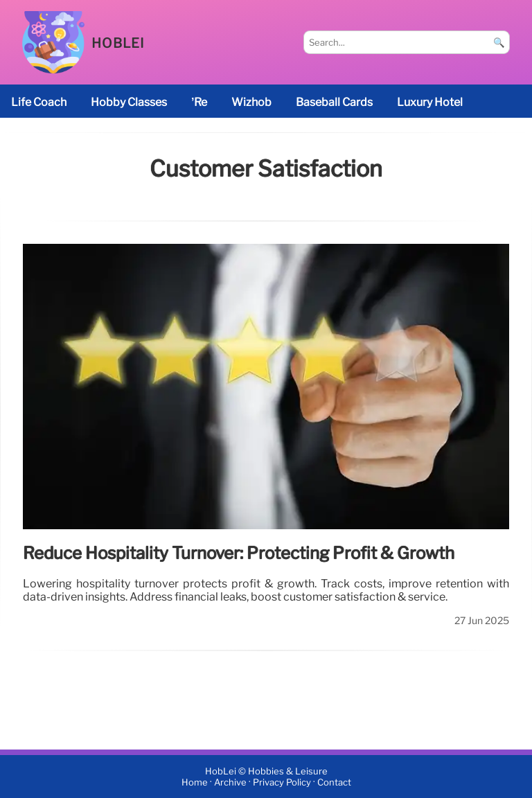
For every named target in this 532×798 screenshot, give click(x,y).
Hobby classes (129, 102)
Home (195, 782)
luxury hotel (430, 102)
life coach (39, 102)
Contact (334, 782)
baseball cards (334, 102)
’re (199, 102)
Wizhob (251, 102)
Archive (230, 782)
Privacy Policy (282, 782)
